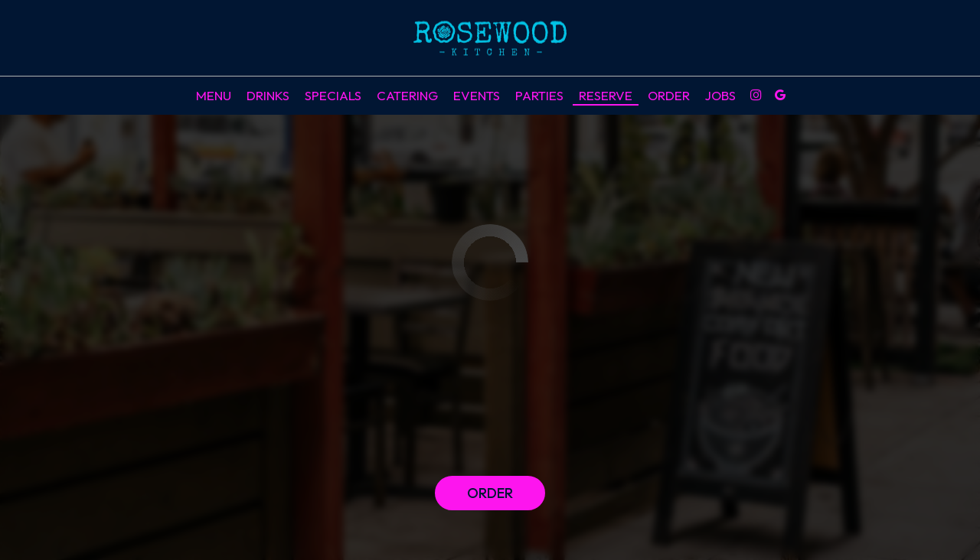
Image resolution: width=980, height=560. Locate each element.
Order (669, 96)
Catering (407, 96)
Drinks (268, 96)
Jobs (720, 96)
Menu (214, 96)
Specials (333, 96)
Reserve (606, 96)
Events (477, 96)
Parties (539, 96)
